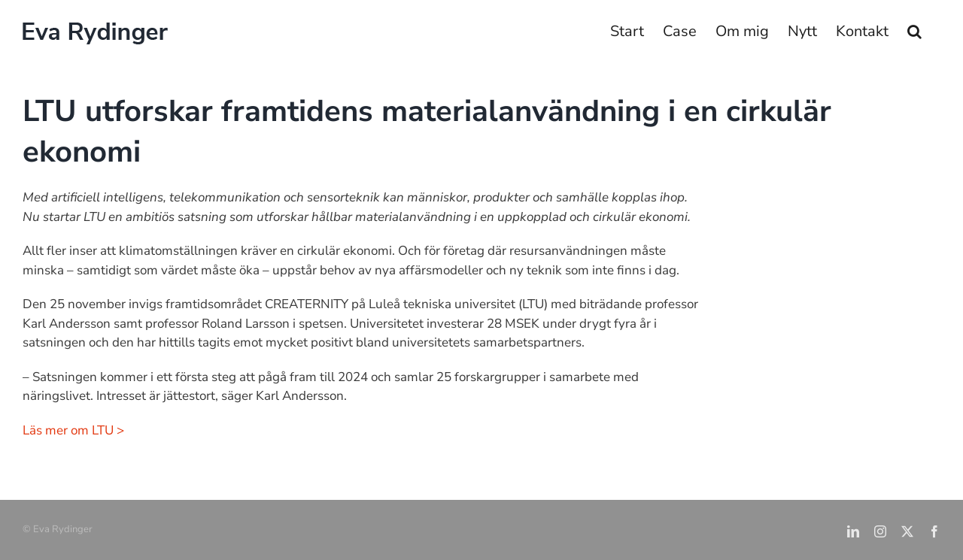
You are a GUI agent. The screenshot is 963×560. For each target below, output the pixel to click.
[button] (914, 32)
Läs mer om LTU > (73, 430)
